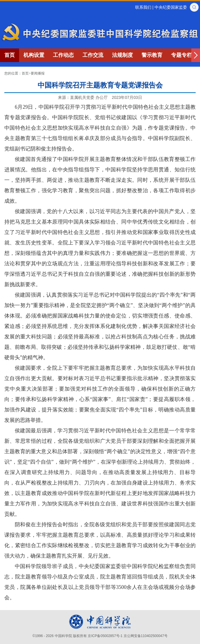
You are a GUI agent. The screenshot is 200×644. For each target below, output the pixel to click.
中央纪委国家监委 (171, 7)
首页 (10, 55)
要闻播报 (38, 73)
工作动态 (63, 55)
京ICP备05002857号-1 (105, 636)
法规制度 (122, 55)
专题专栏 (181, 55)
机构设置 (34, 55)
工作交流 (93, 55)
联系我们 (143, 7)
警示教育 (152, 55)
